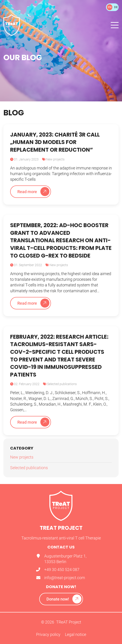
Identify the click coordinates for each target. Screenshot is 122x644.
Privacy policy (48, 634)
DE (116, 7)
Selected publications (62, 384)
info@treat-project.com (65, 578)
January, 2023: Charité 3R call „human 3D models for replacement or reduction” (55, 142)
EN (110, 7)
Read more (27, 192)
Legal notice (76, 634)
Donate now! (58, 599)
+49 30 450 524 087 (62, 570)
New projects (55, 159)
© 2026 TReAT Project (61, 622)
